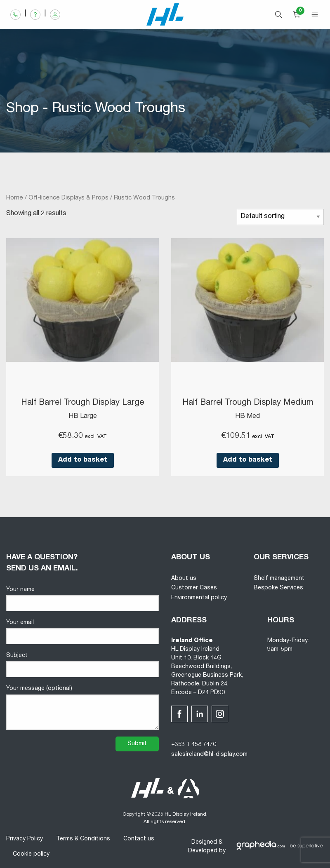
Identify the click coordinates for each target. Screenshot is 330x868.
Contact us (139, 839)
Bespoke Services (278, 588)
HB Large (83, 417)
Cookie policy (31, 854)
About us (184, 579)
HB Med (247, 417)
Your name (82, 599)
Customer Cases (194, 588)
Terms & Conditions (83, 839)
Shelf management (279, 579)
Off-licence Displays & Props (68, 198)
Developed (203, 851)
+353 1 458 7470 (194, 745)
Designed (204, 842)
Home (15, 198)
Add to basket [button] (83, 460)
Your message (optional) (82, 708)
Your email (82, 632)
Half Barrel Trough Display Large (82, 403)
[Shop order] (280, 217)
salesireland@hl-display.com (209, 755)
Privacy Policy (25, 839)
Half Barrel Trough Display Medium (248, 403)
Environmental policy (199, 598)
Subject (82, 665)
